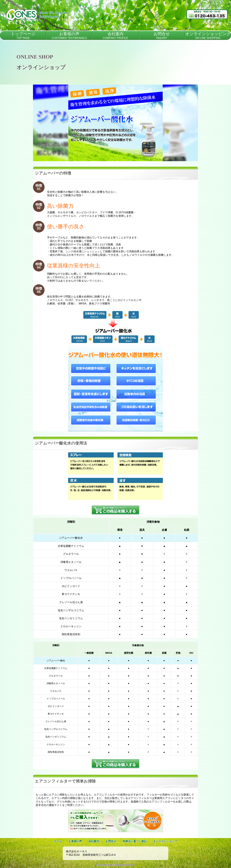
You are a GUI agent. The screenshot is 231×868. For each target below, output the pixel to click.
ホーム (58, 841)
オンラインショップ (165, 841)
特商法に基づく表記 (135, 841)
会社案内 (94, 841)
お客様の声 (75, 841)
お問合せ (111, 841)
